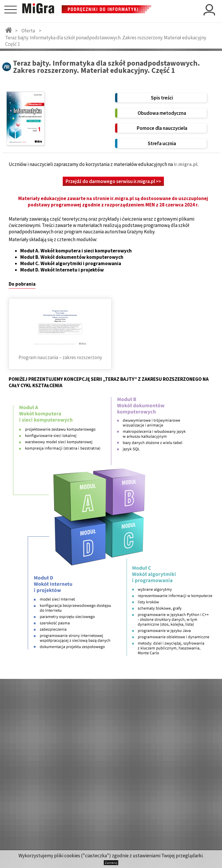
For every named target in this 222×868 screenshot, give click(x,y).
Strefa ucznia (162, 143)
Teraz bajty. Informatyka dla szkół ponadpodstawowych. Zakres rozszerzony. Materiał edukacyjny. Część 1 (106, 41)
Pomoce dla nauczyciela (162, 128)
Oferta (28, 31)
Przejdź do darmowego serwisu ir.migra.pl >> (113, 181)
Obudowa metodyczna (162, 113)
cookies (72, 856)
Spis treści (162, 98)
